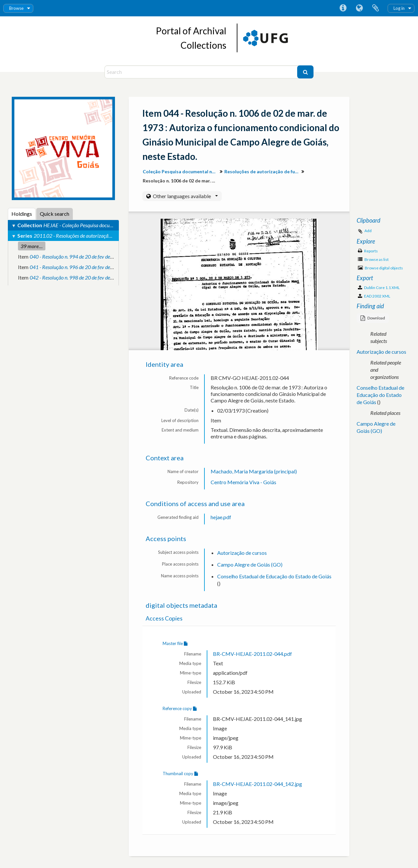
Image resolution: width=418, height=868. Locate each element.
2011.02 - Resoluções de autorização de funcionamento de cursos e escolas (111, 236)
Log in (399, 8)
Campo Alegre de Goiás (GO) (250, 564)
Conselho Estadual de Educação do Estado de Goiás (274, 576)
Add (368, 231)
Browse (16, 8)
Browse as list (373, 259)
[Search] (202, 72)
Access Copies (164, 618)
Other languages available (185, 196)
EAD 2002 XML (374, 296)
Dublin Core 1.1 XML (379, 288)
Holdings (22, 214)
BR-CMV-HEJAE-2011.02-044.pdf (252, 654)
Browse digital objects (380, 268)
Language (359, 8)
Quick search (55, 214)
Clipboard (376, 8)
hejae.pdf (221, 517)
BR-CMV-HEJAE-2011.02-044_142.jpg (257, 784)
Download (373, 318)
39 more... (32, 246)
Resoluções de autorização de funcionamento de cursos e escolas (263, 171)
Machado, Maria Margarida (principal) (254, 471)
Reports (368, 251)
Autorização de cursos (242, 553)
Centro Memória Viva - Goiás (243, 482)
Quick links (343, 8)
